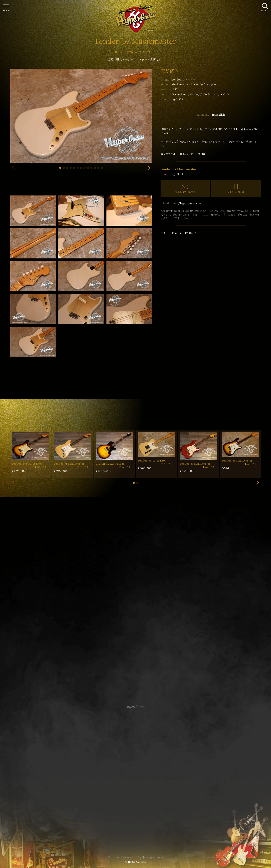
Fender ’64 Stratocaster (27, 464)
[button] (60, 168)
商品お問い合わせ (185, 192)
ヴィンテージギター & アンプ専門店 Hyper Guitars (135, 857)
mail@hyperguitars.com (187, 203)
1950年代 (190, 233)
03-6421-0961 (236, 192)
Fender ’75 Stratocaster (69, 464)
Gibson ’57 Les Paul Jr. (110, 464)
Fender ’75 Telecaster (152, 460)
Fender (184, 79)
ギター (164, 233)
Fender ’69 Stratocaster (195, 464)
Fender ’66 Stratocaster (237, 460)
